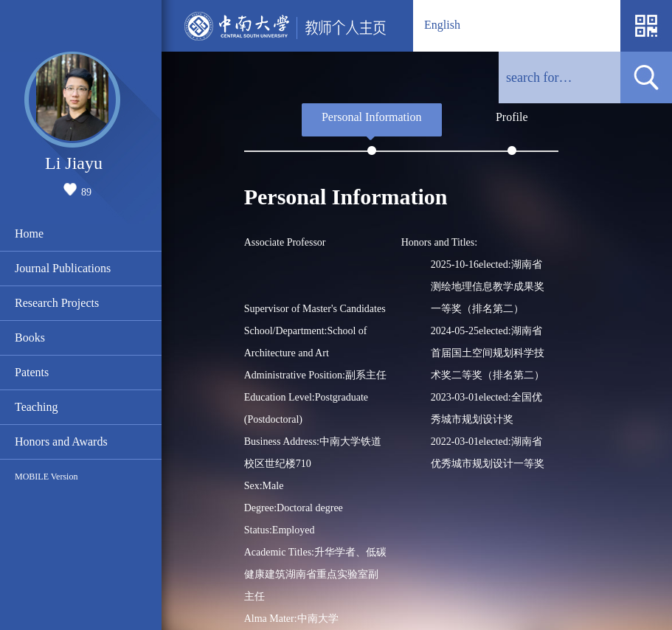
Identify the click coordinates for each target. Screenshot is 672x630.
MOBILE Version (46, 477)
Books (30, 337)
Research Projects (57, 303)
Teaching (36, 407)
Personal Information (372, 117)
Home (29, 233)
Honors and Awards (61, 442)
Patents (32, 372)
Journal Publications (63, 268)
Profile (512, 117)
